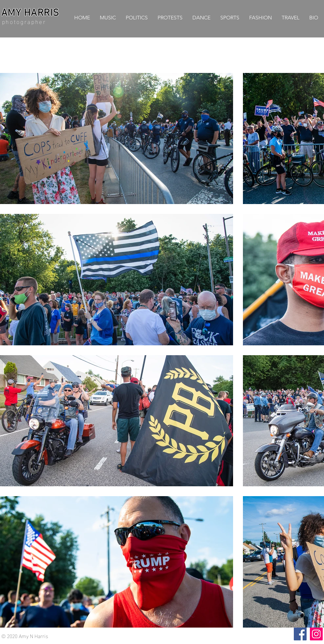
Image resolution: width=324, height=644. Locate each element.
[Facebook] (300, 634)
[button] (137, 18)
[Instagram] (316, 634)
